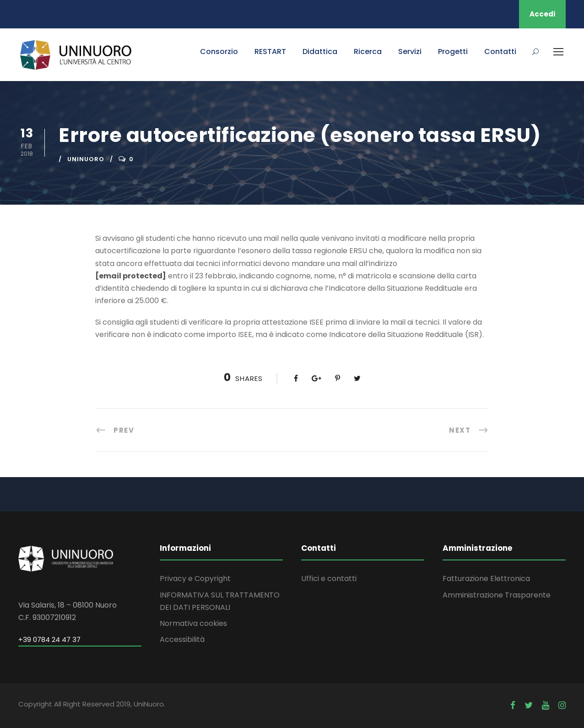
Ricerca (368, 52)
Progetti (453, 52)
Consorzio (219, 52)
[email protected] (131, 276)
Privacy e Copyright (195, 579)
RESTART (270, 52)
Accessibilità (182, 639)
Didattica (320, 52)
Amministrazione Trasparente (497, 595)
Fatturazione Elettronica (486, 579)
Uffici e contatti (329, 579)
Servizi (410, 52)
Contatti (500, 52)
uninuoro (86, 159)
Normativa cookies (193, 623)
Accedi (542, 14)
